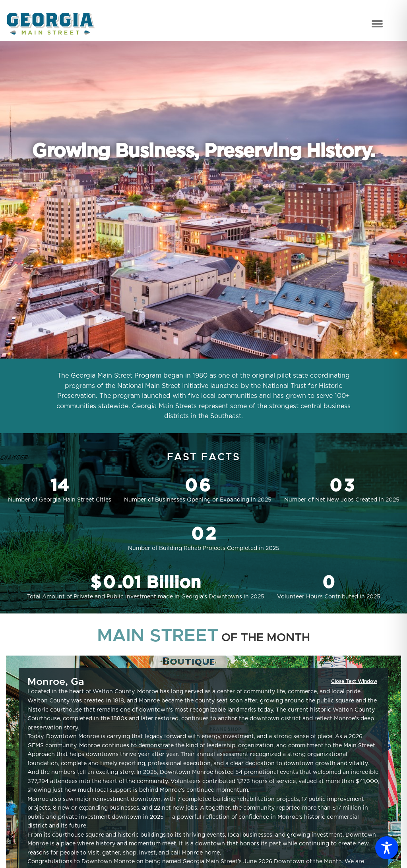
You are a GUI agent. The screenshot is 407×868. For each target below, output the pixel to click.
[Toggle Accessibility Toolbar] (387, 848)
